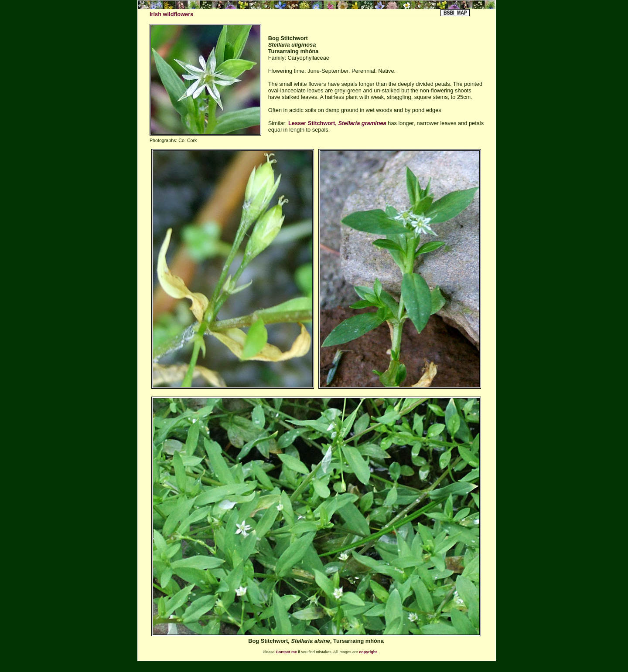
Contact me (286, 652)
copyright (368, 652)
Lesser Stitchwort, (337, 123)
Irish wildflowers (171, 14)
